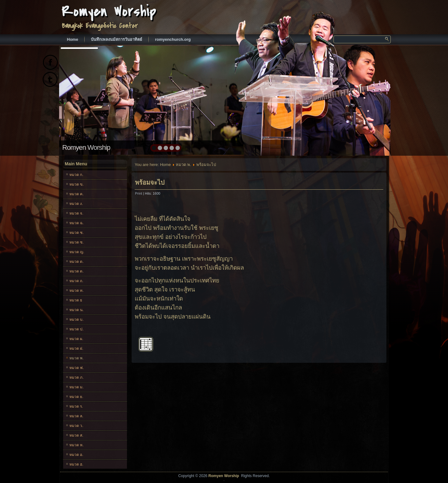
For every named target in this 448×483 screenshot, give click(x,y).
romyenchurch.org (173, 39)
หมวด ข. (77, 184)
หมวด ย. (76, 397)
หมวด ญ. (77, 252)
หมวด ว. (76, 426)
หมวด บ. (77, 320)
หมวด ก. (76, 175)
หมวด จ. (76, 213)
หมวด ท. (77, 291)
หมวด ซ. (77, 242)
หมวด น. (77, 310)
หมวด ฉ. (77, 223)
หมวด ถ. (76, 281)
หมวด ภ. (77, 377)
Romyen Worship (109, 12)
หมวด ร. (76, 406)
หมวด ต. (77, 271)
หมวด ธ (76, 300)
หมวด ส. (76, 435)
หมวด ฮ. (76, 464)
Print (139, 193)
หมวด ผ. (76, 339)
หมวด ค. (77, 194)
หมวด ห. (77, 445)
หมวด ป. (77, 329)
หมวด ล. (76, 416)
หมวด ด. (77, 262)
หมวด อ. (76, 455)
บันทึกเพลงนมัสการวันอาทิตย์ (117, 39)
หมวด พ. (77, 358)
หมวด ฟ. (77, 368)
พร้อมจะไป (150, 182)
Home (72, 39)
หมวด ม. (77, 387)
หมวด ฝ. (76, 348)
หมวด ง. (76, 204)
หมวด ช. (77, 233)
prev (77, 100)
